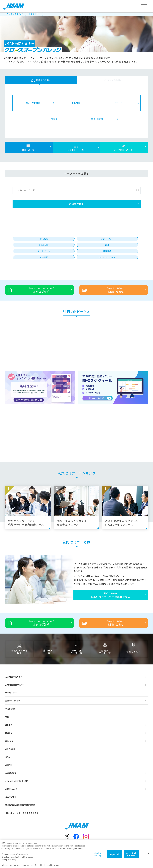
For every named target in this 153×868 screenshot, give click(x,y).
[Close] (148, 854)
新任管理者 (44, 245)
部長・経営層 (97, 119)
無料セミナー (10, 741)
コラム (8, 757)
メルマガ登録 (11, 797)
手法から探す (10, 709)
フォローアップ (107, 239)
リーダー (119, 103)
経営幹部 (107, 251)
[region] (76, 854)
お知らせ (8, 765)
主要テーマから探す (13, 701)
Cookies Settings (98, 854)
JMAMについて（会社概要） (17, 781)
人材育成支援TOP (15, 14)
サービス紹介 (11, 693)
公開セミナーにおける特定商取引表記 (22, 813)
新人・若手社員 (33, 103)
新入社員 (44, 239)
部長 (107, 245)
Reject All (115, 854)
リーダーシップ (44, 251)
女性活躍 (44, 257)
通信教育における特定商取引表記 (20, 805)
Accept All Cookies (131, 854)
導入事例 (9, 725)
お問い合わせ (11, 789)
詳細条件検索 (77, 204)
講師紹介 (9, 733)
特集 (7, 717)
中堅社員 (76, 103)
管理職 (55, 119)
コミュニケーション (107, 257)
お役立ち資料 (10, 749)
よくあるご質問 (11, 773)
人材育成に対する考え (15, 685)
